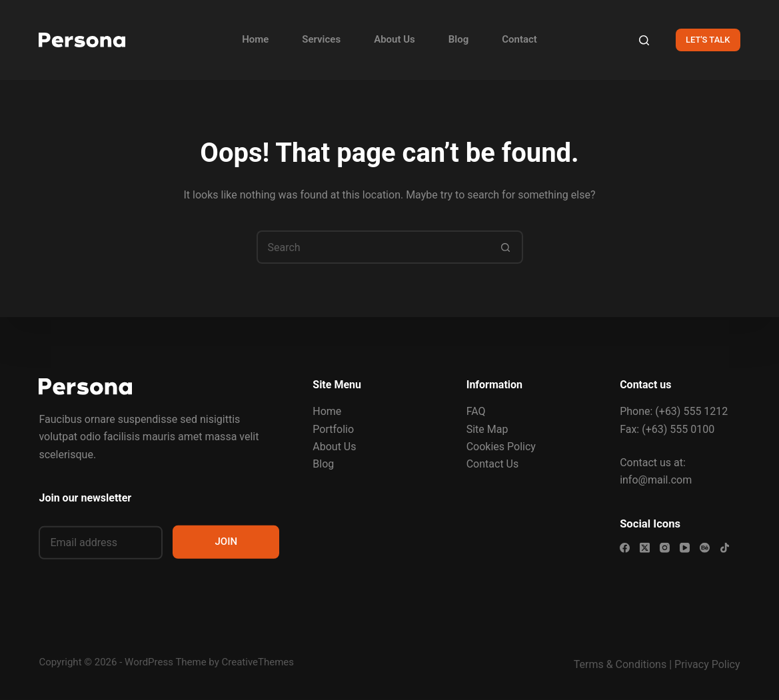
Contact (519, 39)
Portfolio (333, 429)
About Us (394, 39)
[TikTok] (725, 548)
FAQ (476, 411)
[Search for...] (373, 247)
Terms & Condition (617, 664)
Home (255, 39)
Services (321, 39)
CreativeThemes (258, 662)
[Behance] (705, 548)
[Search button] (506, 247)
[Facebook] (625, 548)
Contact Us (493, 464)
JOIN (227, 541)
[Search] (644, 40)
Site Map (487, 429)
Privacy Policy (707, 664)
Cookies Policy (501, 447)
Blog (458, 39)
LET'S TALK (708, 40)
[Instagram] (665, 548)
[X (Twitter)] (645, 548)
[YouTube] (685, 548)
